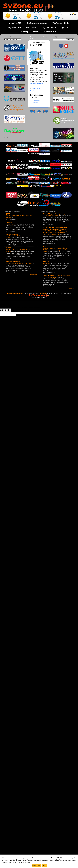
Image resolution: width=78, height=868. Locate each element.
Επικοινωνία (50, 32)
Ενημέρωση (34, 91)
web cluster (32, 27)
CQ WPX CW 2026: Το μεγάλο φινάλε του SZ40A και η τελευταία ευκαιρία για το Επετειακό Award (57, 250)
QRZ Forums (10, 214)
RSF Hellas (47, 262)
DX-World (9, 222)
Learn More (36, 866)
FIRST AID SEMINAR (49, 277)
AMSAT (8, 248)
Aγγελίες (65, 27)
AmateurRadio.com (12, 234)
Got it (45, 866)
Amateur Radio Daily (13, 262)
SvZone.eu (43, 293)
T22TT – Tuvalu (11, 224)
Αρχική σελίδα (15, 23)
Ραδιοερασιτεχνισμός (37, 23)
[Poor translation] (8, 310)
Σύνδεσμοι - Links (61, 23)
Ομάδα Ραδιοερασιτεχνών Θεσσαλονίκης (57, 276)
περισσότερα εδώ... (37, 83)
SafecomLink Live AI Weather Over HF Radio (20, 263)
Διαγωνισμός (36, 89)
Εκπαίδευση (47, 264)
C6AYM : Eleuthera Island (51, 216)
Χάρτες (24, 32)
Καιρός (36, 32)
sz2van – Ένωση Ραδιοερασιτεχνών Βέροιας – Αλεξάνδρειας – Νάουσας (55, 228)
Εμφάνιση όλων (34, 274)
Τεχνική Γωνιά (49, 27)
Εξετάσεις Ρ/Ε (15, 27)
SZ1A (45, 246)
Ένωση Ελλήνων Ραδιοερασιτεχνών (55, 214)
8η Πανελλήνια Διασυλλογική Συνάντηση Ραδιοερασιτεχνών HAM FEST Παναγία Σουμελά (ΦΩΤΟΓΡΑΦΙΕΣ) (55, 233)
